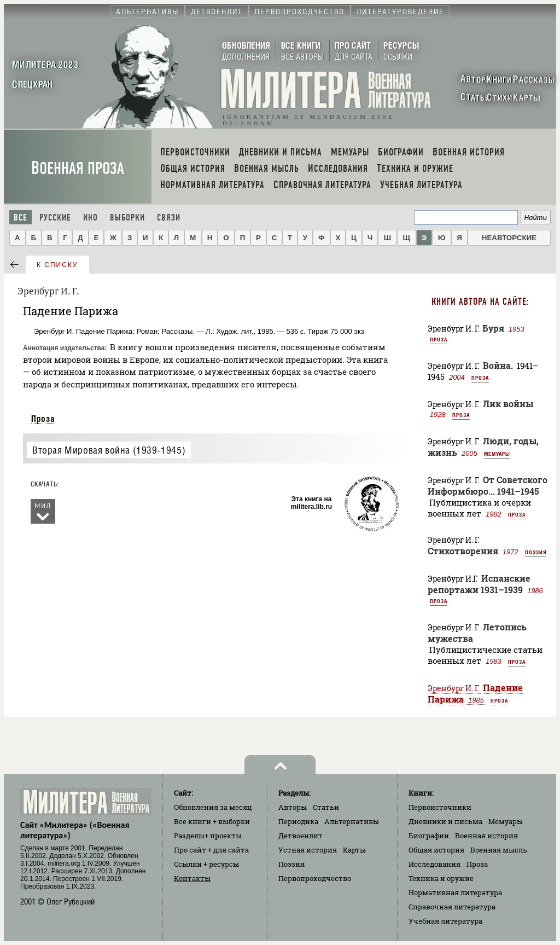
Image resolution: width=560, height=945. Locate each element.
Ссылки (206, 864)
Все (21, 218)
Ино (91, 218)
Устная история (308, 850)
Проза (43, 419)
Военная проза (78, 168)
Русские (55, 218)
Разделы (208, 836)
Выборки (127, 218)
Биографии (429, 836)
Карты (354, 850)
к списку (57, 265)
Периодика (298, 821)
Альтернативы (352, 821)
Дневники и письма (445, 821)
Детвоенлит (301, 836)
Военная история (486, 836)
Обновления (213, 807)
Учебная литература (445, 921)
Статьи (326, 807)
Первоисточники (440, 807)
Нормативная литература (455, 892)
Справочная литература (452, 907)
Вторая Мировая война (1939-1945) (109, 450)
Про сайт (211, 850)
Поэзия (536, 552)
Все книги (212, 821)
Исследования (434, 864)
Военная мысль (499, 850)
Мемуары (497, 454)
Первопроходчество (315, 878)
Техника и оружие (441, 878)
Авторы (293, 807)
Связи (169, 218)
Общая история (436, 850)
